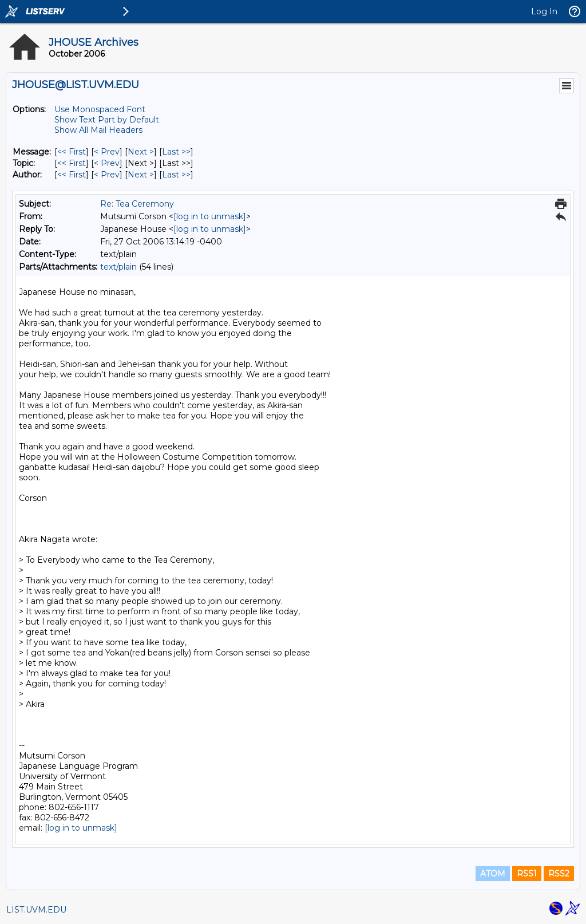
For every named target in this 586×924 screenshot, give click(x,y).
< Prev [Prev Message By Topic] (107, 163)
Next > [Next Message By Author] (141, 175)
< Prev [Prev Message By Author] (107, 175)
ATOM (493, 874)
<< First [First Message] (72, 152)
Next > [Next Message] (141, 152)
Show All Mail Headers (98, 130)
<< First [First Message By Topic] (72, 163)
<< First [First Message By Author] (72, 175)
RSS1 (527, 874)
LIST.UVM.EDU (36, 910)
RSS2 (559, 874)
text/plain (118, 267)
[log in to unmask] (210, 216)
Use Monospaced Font (100, 109)
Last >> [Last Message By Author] (176, 175)
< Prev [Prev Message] (107, 152)
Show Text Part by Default (107, 120)
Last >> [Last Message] (176, 152)
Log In (544, 11)
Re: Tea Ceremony (137, 204)
